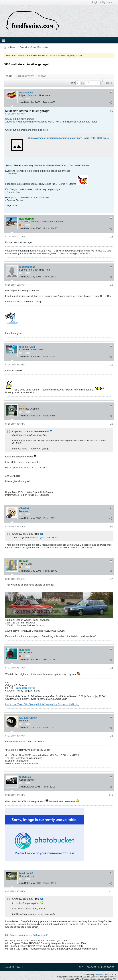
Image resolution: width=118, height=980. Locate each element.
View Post (51, 431)
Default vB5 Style (13, 967)
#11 (111, 892)
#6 (112, 527)
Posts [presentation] (9, 76)
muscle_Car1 (27, 347)
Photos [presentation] (42, 76)
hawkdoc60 (26, 873)
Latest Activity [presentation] (25, 76)
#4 (112, 365)
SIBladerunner (28, 718)
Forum (13, 47)
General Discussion (39, 47)
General (23, 47)
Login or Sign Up (102, 2)
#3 (112, 285)
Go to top (109, 967)
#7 (112, 579)
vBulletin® (99, 975)
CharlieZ (24, 508)
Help (80, 967)
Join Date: (25, 102)
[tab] (9, 76)
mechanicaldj (27, 267)
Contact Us (93, 967)
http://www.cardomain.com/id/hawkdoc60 (27, 935)
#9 (112, 736)
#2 (112, 237)
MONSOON (26, 93)
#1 (112, 111)
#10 (111, 795)
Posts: (46, 102)
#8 (112, 668)
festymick (25, 777)
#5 (112, 424)
